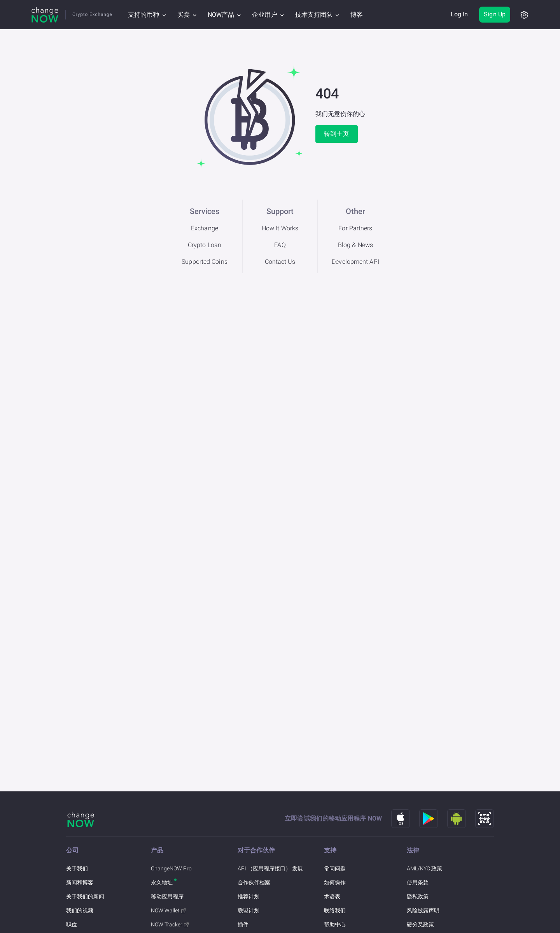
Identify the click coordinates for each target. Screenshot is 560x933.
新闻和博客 (80, 882)
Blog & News (355, 245)
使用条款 (418, 882)
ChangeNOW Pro (171, 868)
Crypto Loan (205, 245)
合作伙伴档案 (254, 882)
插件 (243, 924)
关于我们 (77, 868)
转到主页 (336, 134)
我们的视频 (80, 910)
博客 (357, 15)
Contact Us (280, 262)
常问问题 (335, 868)
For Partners (355, 228)
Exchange (205, 228)
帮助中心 (335, 924)
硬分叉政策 (420, 924)
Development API (355, 262)
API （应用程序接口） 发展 (270, 868)
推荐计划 (248, 896)
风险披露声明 (423, 910)
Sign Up (495, 14)
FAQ (280, 245)
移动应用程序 (167, 896)
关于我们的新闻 (85, 896)
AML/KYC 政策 (424, 868)
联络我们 (335, 910)
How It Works (280, 228)
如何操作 (335, 882)
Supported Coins (205, 262)
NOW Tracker (170, 924)
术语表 (332, 896)
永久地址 (162, 882)
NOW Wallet (168, 910)
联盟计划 (248, 910)
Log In (459, 14)
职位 (72, 924)
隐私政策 (418, 896)
